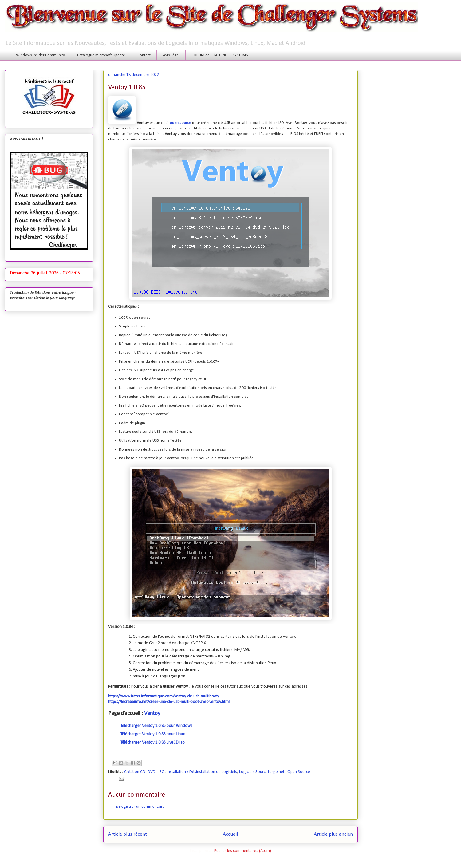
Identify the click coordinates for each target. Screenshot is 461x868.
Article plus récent (128, 834)
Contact (144, 55)
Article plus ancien (333, 834)
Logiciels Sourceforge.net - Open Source (275, 772)
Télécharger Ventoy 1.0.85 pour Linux (153, 734)
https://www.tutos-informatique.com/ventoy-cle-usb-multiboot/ (164, 696)
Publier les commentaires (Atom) (243, 851)
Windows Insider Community (40, 55)
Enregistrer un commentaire (140, 807)
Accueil (230, 834)
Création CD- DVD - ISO (144, 772)
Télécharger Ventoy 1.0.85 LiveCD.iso (153, 742)
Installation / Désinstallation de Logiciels (202, 772)
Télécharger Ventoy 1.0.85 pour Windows (156, 726)
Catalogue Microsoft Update (101, 55)
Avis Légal (171, 55)
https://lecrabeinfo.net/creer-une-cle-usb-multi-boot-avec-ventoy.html (169, 702)
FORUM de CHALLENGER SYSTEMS (220, 55)
